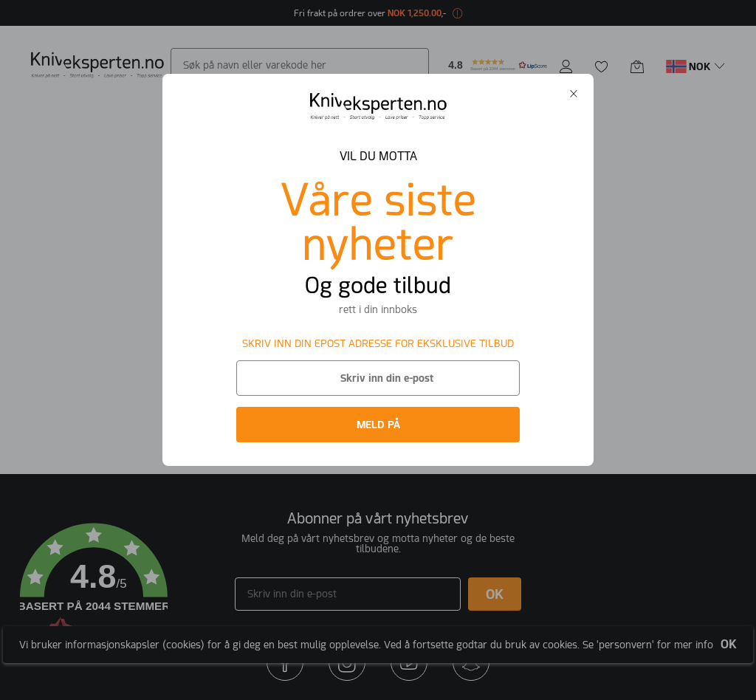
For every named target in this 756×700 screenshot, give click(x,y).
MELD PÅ (378, 425)
